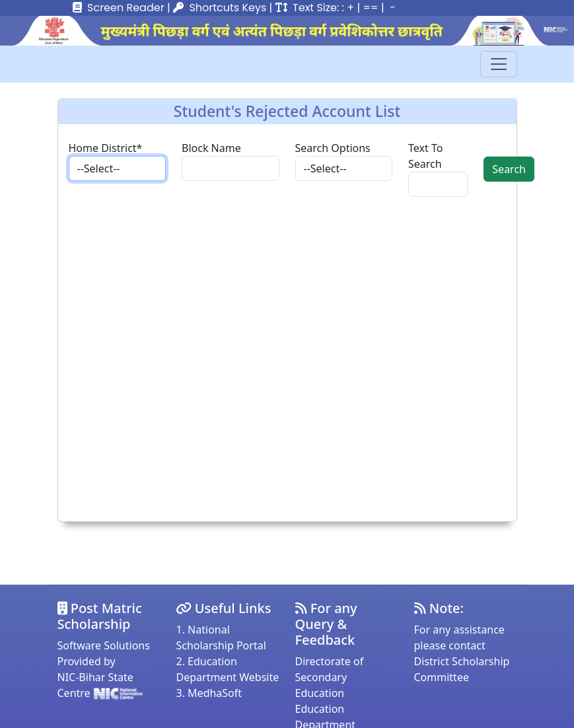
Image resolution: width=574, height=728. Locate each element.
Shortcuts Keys (228, 8)
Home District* (106, 148)
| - (388, 8)
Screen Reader (126, 8)
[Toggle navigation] (499, 64)
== (370, 8)
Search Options (333, 148)
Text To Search (425, 156)
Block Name (211, 148)
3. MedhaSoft (209, 693)
